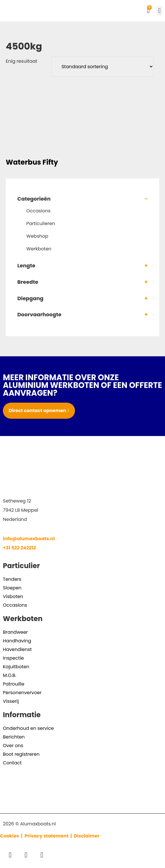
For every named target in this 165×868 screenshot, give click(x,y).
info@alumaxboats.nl (29, 539)
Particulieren (41, 223)
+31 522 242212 (19, 548)
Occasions (38, 211)
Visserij (11, 701)
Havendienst (17, 649)
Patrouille (14, 684)
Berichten (14, 737)
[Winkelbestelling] (103, 67)
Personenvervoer (22, 693)
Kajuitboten (16, 667)
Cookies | (12, 836)
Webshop (37, 236)
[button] (159, 11)
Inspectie (13, 658)
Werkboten (39, 249)
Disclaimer (87, 836)
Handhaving (17, 641)
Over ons (13, 746)
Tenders (12, 579)
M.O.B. (10, 675)
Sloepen (12, 588)
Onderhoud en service (28, 728)
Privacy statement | (49, 836)
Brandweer (15, 632)
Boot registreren (21, 754)
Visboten (13, 596)
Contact (12, 763)
